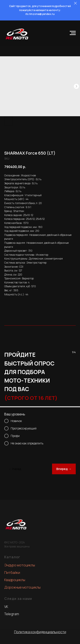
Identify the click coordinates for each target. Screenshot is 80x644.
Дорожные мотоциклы (22, 587)
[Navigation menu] (73, 33)
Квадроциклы (15, 580)
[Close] (75, 3)
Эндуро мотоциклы (20, 565)
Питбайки (12, 573)
